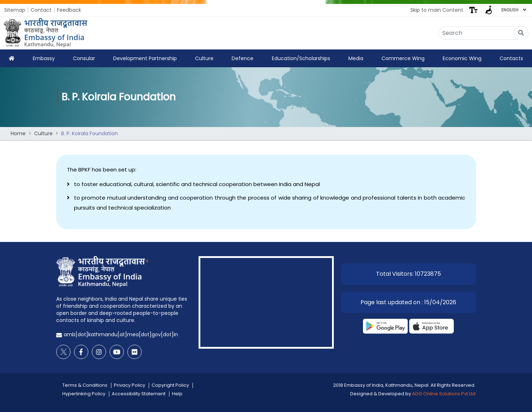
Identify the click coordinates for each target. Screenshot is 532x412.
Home (18, 133)
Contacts (511, 58)
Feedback (69, 10)
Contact (41, 10)
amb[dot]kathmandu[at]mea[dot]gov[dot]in (121, 334)
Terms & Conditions (85, 385)
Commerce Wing (403, 58)
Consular (84, 58)
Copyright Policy (170, 385)
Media (356, 58)
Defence (243, 58)
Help (177, 394)
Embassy (44, 58)
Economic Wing (462, 58)
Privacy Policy (130, 385)
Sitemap (15, 10)
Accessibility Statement (139, 394)
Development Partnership (145, 58)
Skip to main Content (437, 10)
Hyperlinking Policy (84, 394)
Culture (204, 58)
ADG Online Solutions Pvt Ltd (444, 394)
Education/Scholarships (301, 58)
